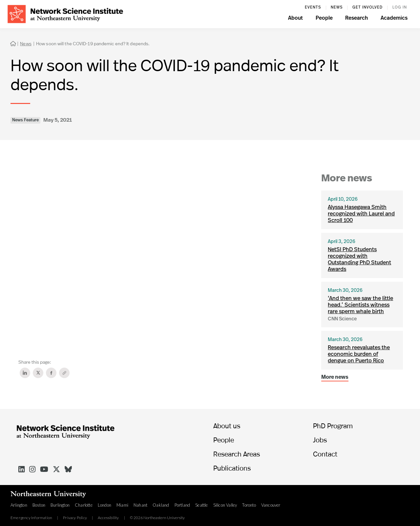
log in (400, 8)
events (313, 8)
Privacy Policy (75, 518)
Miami (122, 505)
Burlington (60, 505)
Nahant (140, 505)
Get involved (367, 8)
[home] (65, 13)
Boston (39, 505)
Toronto (249, 505)
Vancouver (271, 505)
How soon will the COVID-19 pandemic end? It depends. (93, 43)
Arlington (19, 505)
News (337, 8)
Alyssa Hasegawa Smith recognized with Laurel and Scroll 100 (361, 214)
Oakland (161, 505)
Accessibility (108, 518)
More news (335, 377)
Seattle (201, 505)
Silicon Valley (225, 505)
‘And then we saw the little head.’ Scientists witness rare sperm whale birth (360, 305)
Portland (182, 505)
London (105, 505)
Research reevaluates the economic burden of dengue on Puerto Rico (359, 354)
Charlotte (84, 505)
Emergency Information (31, 518)
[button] (295, 19)
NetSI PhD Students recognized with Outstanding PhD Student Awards (359, 260)
